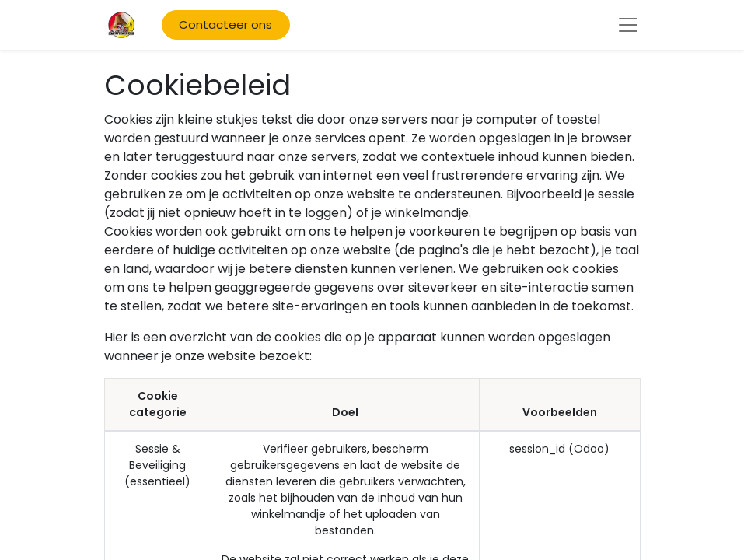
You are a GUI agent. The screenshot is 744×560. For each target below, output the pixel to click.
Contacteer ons (225, 24)
